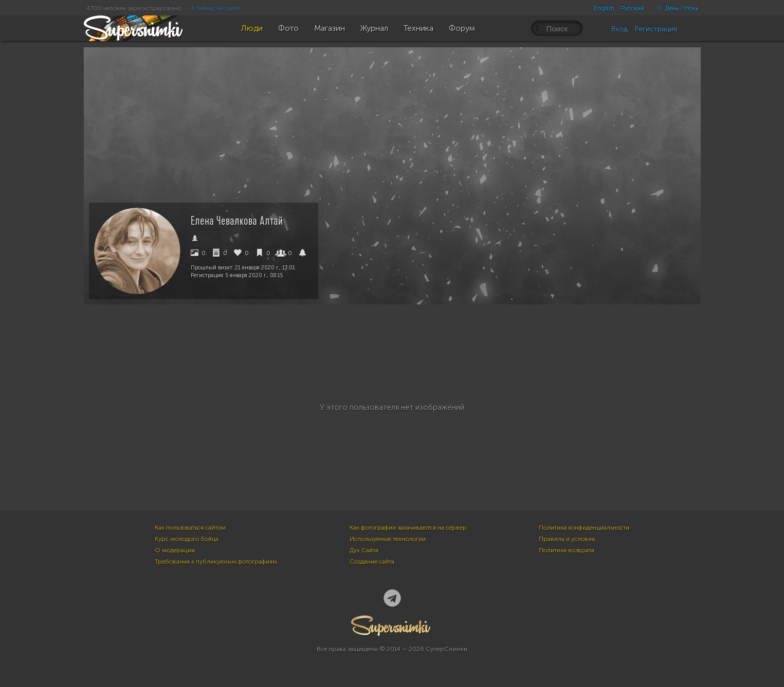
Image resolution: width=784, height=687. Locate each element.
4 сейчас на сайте (215, 8)
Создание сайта (372, 562)
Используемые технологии (388, 539)
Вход (619, 29)
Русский (633, 8)
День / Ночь (674, 8)
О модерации (175, 550)
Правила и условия (567, 539)
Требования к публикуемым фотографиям (216, 562)
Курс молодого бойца (187, 539)
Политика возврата (567, 550)
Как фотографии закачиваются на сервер (408, 528)
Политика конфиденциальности (584, 528)
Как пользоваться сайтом (190, 528)
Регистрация (656, 29)
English (604, 8)
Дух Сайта (364, 550)
